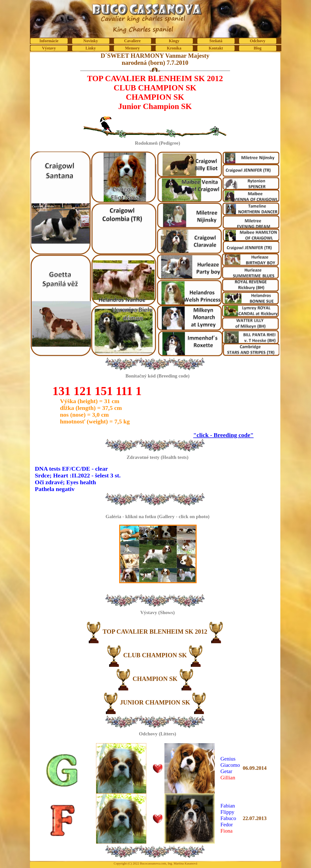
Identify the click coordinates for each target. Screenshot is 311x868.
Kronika (174, 48)
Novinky (91, 41)
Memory (132, 48)
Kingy (174, 41)
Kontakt (216, 48)
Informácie (49, 41)
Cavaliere (132, 41)
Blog (258, 48)
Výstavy (49, 48)
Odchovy (258, 41)
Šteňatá (216, 41)
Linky (91, 48)
